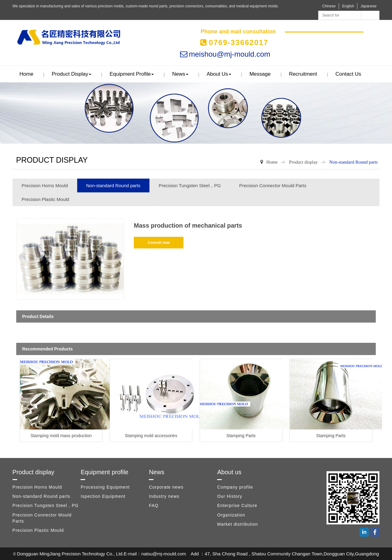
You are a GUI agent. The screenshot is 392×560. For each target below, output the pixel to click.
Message (260, 74)
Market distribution (237, 524)
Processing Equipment (105, 487)
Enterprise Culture (237, 505)
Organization (231, 515)
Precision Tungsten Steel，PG (190, 185)
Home (26, 74)
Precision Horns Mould (45, 185)
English (348, 6)
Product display (72, 74)
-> (283, 162)
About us (219, 74)
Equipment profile (132, 74)
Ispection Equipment (103, 496)
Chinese (329, 6)
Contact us (348, 74)
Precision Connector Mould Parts (273, 185)
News (180, 74)
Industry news (164, 496)
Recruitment (303, 74)
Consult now (159, 243)
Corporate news (166, 487)
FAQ (154, 505)
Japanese (368, 6)
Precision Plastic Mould (45, 199)
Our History (230, 496)
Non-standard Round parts (353, 162)
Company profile (235, 487)
